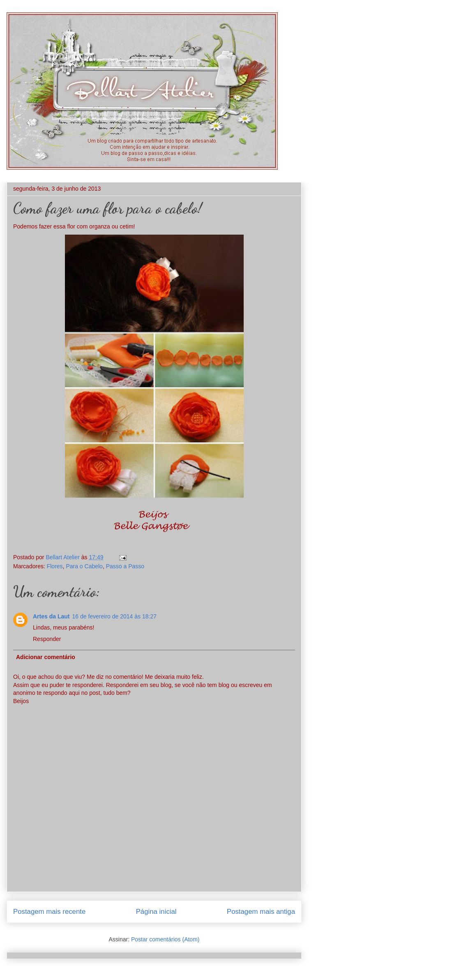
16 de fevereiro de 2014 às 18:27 (114, 616)
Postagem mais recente (49, 912)
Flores (55, 566)
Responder (47, 639)
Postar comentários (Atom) (165, 939)
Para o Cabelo (84, 566)
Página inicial (156, 912)
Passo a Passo (125, 566)
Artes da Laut (51, 616)
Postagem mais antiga (261, 912)
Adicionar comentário (46, 657)
